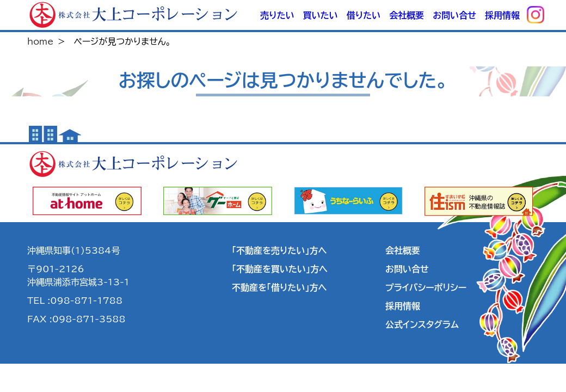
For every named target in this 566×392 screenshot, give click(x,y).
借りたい (364, 15)
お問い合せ (454, 15)
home (40, 41)
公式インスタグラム (422, 324)
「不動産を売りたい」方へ (279, 250)
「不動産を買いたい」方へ (280, 269)
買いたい (321, 15)
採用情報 (502, 15)
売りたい (277, 15)
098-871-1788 (86, 301)
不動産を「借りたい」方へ (279, 287)
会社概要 (407, 15)
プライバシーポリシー (426, 287)
